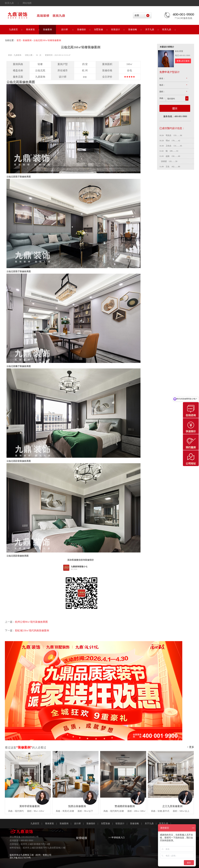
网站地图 (27, 3)
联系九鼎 (9, 3)
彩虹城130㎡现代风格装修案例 (32, 630)
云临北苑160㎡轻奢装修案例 (47, 40)
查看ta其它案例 (183, 61)
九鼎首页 (13, 30)
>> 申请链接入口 (117, 838)
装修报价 (82, 30)
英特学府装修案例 (29, 806)
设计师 (64, 30)
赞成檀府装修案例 (125, 806)
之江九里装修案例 (172, 806)
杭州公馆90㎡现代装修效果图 (31, 622)
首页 (19, 40)
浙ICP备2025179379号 (20, 858)
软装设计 (116, 30)
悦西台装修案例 (77, 806)
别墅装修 (99, 30)
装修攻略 (133, 30)
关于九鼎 (150, 30)
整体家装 (30, 30)
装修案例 (47, 30)
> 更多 (191, 747)
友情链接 (82, 838)
